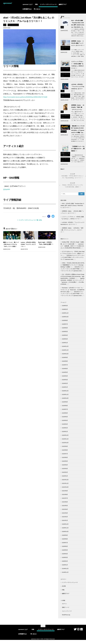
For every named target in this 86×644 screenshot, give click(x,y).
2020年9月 (65, 536)
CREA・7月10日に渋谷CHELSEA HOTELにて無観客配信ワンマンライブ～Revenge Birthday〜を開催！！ (73, 265)
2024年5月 (65, 373)
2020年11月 (65, 528)
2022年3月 (65, 469)
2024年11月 (65, 350)
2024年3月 (65, 380)
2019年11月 (65, 573)
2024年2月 (65, 384)
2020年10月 (65, 532)
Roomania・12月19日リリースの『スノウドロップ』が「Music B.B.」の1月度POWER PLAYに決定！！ (72, 290)
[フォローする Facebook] (82, 630)
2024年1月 (65, 387)
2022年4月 (65, 465)
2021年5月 (65, 506)
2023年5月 (65, 417)
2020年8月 (65, 539)
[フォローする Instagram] (78, 630)
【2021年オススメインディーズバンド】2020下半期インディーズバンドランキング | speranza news (73, 258)
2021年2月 (65, 517)
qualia (62, 132)
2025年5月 (65, 332)
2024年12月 (65, 347)
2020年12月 (65, 524)
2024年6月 (65, 369)
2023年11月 (65, 395)
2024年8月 (65, 361)
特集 (36, 4)
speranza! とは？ (28, 4)
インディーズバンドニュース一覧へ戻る (30, 220)
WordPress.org (66, 615)
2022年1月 (65, 476)
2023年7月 (65, 410)
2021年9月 (65, 491)
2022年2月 (65, 473)
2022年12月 (65, 436)
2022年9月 (65, 447)
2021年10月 (65, 487)
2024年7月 (65, 365)
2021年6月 (65, 502)
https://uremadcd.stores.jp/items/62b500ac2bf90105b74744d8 (25, 97)
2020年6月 (65, 547)
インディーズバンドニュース (48, 4)
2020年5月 (65, 550)
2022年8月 (65, 450)
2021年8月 (65, 495)
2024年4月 (65, 376)
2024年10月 (65, 354)
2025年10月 (65, 317)
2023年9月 (65, 402)
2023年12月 (65, 391)
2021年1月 (65, 521)
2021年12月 (65, 480)
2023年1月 (65, 432)
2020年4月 (65, 554)
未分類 (62, 27)
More (63, 169)
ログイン (64, 604)
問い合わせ (37, 9)
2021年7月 (65, 498)
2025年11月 (65, 313)
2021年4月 (65, 510)
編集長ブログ (63, 4)
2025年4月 (65, 336)
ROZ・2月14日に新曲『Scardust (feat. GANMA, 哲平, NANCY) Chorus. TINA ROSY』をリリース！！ (72, 206)
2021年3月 (65, 513)
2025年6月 (65, 328)
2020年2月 (65, 561)
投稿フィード (66, 608)
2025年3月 (65, 339)
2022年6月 (65, 458)
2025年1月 (65, 343)
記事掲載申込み (27, 9)
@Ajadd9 (7, 189)
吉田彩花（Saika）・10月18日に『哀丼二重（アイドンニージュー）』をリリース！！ (72, 230)
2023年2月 (65, 428)
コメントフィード (67, 611)
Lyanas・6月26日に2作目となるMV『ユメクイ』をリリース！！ (29, 244)
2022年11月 (65, 439)
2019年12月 (65, 569)
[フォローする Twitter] (75, 630)
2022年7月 (65, 454)
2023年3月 (65, 424)
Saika (62, 112)
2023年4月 (65, 421)
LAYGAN (63, 91)
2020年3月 (65, 558)
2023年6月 (65, 413)
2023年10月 (65, 398)
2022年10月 (65, 443)
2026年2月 (65, 310)
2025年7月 (65, 324)
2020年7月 (65, 543)
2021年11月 (65, 484)
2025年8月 (65, 321)
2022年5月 (65, 461)
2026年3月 (65, 306)
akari (5, 25)
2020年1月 (65, 565)
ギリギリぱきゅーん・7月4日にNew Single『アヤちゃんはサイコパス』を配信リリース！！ (73, 254)
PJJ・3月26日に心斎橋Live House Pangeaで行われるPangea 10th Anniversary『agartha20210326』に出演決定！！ (72, 277)
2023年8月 (65, 406)
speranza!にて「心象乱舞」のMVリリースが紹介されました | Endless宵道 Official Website (72, 246)
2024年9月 (65, 358)
